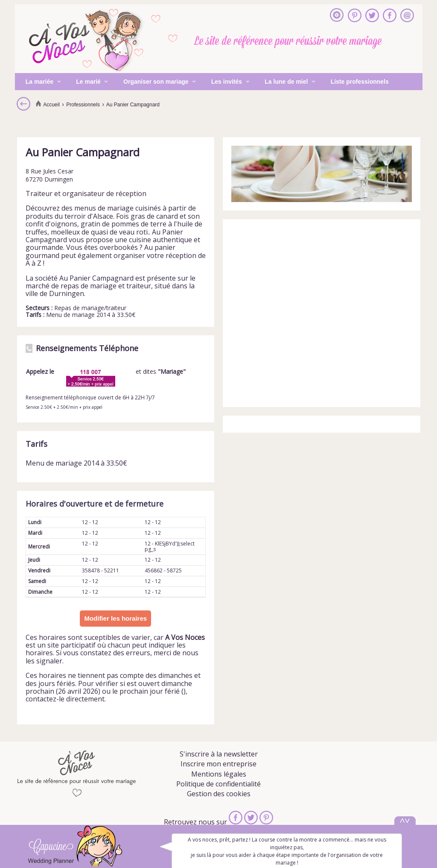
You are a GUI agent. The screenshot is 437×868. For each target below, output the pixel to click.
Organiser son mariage (154, 82)
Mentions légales (219, 774)
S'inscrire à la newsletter (219, 754)
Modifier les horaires (115, 618)
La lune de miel (285, 82)
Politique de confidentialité (218, 784)
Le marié (87, 82)
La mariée (38, 82)
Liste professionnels (360, 82)
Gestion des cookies (219, 794)
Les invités (225, 82)
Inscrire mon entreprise (218, 764)
